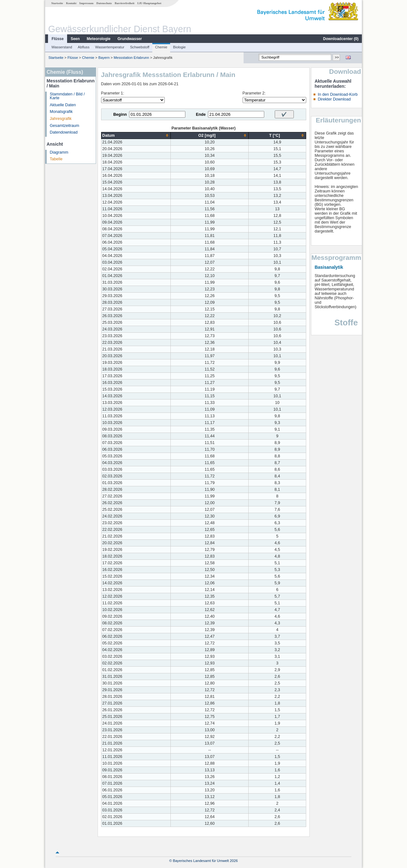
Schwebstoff (140, 47)
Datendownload (64, 132)
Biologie (179, 47)
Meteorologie (99, 39)
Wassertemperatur (110, 47)
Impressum (86, 3)
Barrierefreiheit (125, 3)
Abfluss (84, 47)
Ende (201, 115)
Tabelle (56, 159)
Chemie (161, 47)
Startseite (57, 3)
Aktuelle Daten (63, 105)
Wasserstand (62, 47)
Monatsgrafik (61, 112)
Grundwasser (130, 39)
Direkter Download (334, 99)
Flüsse (58, 39)
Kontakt (71, 3)
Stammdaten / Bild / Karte (67, 96)
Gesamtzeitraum (65, 126)
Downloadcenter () (341, 39)
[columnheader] (136, 135)
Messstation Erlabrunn (131, 58)
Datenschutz (104, 3)
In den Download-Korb (338, 94)
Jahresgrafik (61, 119)
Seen (75, 39)
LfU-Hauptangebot (149, 3)
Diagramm (59, 152)
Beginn (120, 115)
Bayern (104, 58)
